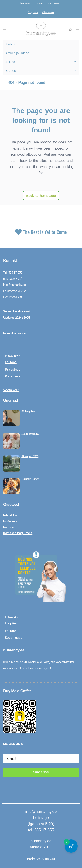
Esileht (10, 44)
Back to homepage (41, 196)
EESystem (10, 522)
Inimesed (10, 528)
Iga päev (11, 624)
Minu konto (48, 12)
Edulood (11, 363)
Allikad (41, 62)
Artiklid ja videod (17, 53)
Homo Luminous (15, 334)
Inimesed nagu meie (18, 534)
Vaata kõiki (11, 390)
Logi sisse (33, 12)
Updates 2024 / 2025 (17, 318)
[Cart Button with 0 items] (71, 846)
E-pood (41, 71)
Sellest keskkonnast (17, 312)
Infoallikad (13, 356)
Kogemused (14, 377)
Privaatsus (13, 370)
